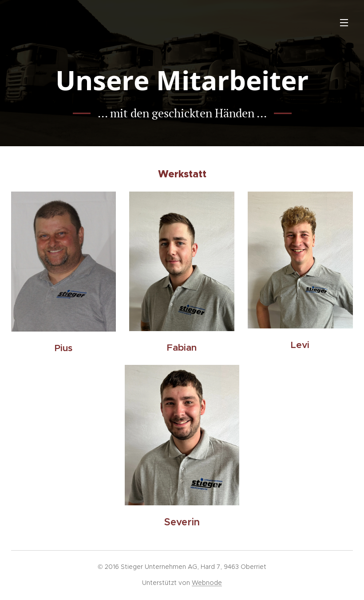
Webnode (207, 583)
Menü (344, 23)
